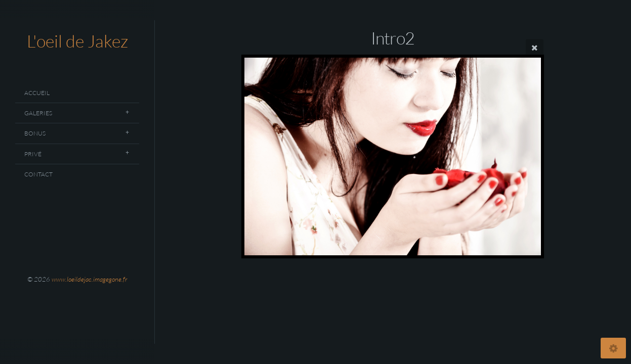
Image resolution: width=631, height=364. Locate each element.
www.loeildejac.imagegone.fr (89, 279)
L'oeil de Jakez (77, 41)
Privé (33, 154)
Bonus (35, 133)
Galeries (38, 113)
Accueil (37, 93)
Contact (38, 174)
